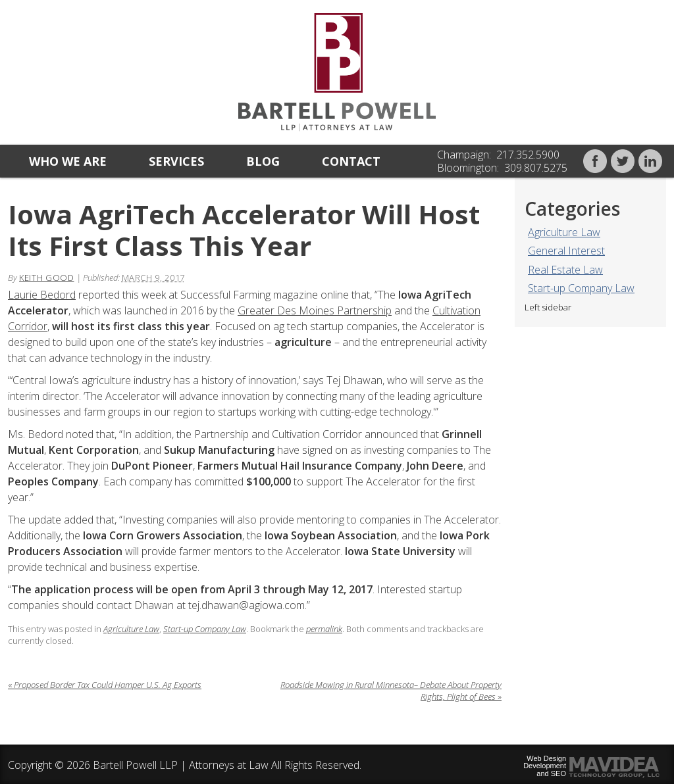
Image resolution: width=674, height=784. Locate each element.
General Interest (566, 251)
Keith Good (47, 278)
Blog (263, 161)
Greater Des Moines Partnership (315, 310)
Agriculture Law (564, 232)
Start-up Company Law (581, 288)
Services (176, 161)
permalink (324, 629)
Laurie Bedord (42, 295)
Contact (351, 161)
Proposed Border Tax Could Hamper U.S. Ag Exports (105, 685)
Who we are (68, 161)
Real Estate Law (565, 270)
